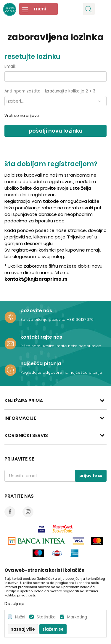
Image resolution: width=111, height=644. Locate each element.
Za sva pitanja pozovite (44, 319)
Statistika (46, 617)
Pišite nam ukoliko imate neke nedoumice (61, 346)
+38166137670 (80, 319)
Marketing (77, 617)
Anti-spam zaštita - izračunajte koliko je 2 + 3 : (51, 91)
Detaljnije (15, 603)
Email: (10, 66)
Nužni (20, 617)
